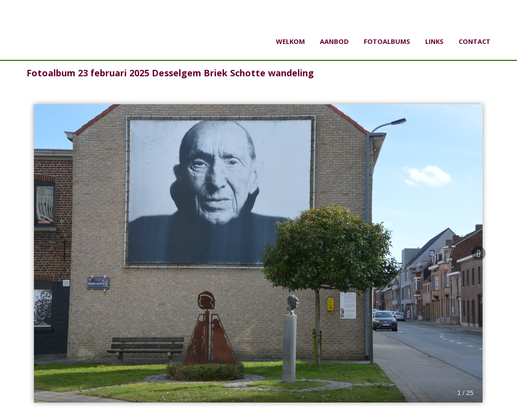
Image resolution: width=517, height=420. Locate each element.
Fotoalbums (387, 41)
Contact (475, 41)
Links (434, 41)
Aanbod (334, 41)
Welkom (290, 41)
